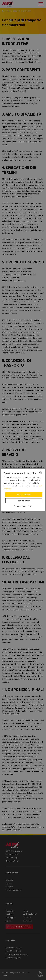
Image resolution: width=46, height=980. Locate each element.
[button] (23, 506)
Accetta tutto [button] (24, 494)
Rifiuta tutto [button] (24, 501)
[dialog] (23, 490)
